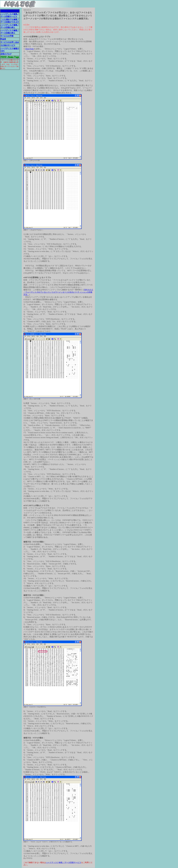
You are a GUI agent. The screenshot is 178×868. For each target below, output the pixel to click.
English (4, 11)
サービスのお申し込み (10, 42)
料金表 (3, 39)
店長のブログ (6, 54)
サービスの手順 (7, 36)
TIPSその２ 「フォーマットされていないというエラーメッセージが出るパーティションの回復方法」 (58, 292)
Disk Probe (30, 49)
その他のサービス (8, 45)
